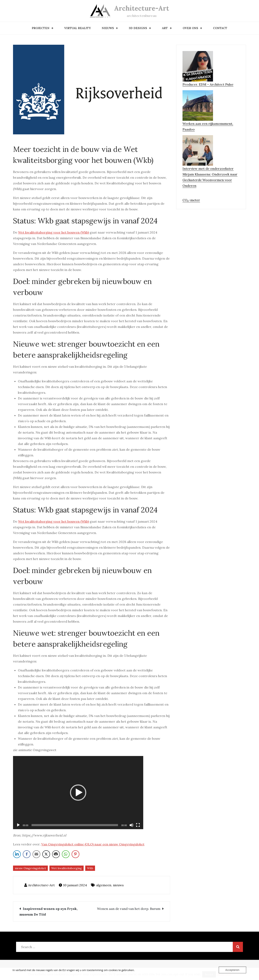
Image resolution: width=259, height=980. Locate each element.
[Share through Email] (36, 854)
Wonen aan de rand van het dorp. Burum (129, 909)
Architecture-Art (142, 8)
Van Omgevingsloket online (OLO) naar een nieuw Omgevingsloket (93, 844)
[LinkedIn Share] (17, 854)
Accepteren (232, 970)
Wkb (90, 868)
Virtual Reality (78, 28)
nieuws (108, 28)
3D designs (138, 28)
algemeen (104, 885)
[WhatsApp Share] (66, 854)
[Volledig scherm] (138, 825)
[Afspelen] (18, 825)
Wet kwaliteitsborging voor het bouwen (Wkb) (54, 232)
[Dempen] (131, 825)
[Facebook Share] (27, 854)
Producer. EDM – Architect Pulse (208, 84)
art (165, 28)
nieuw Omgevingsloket (30, 868)
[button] (78, 793)
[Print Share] (56, 854)
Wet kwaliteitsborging (67, 868)
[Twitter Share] (46, 854)
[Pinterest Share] (75, 854)
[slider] (75, 825)
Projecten (41, 28)
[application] (78, 793)
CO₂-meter (191, 200)
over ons (190, 28)
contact (220, 28)
